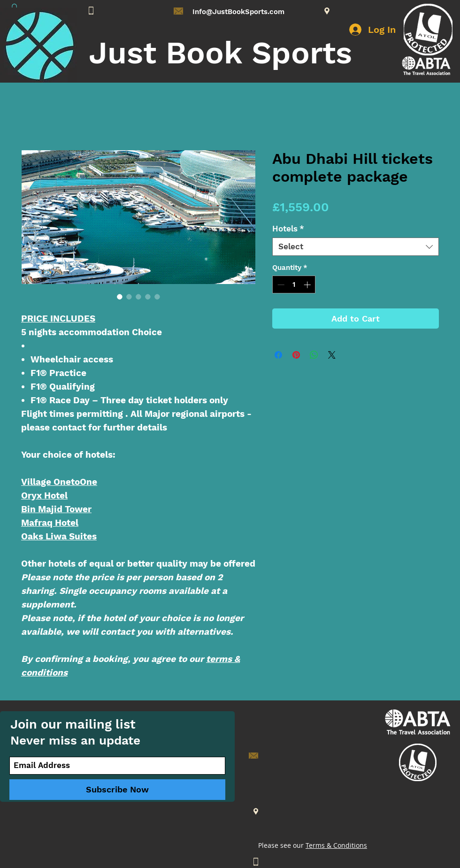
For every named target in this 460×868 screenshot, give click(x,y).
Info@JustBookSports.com (238, 12)
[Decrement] (280, 285)
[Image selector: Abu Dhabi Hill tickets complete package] (120, 297)
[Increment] (308, 285)
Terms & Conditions (336, 845)
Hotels (288, 229)
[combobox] (356, 247)
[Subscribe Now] (117, 790)
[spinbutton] (294, 285)
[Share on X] (332, 355)
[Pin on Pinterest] (296, 355)
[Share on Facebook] (278, 355)
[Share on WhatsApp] (314, 355)
